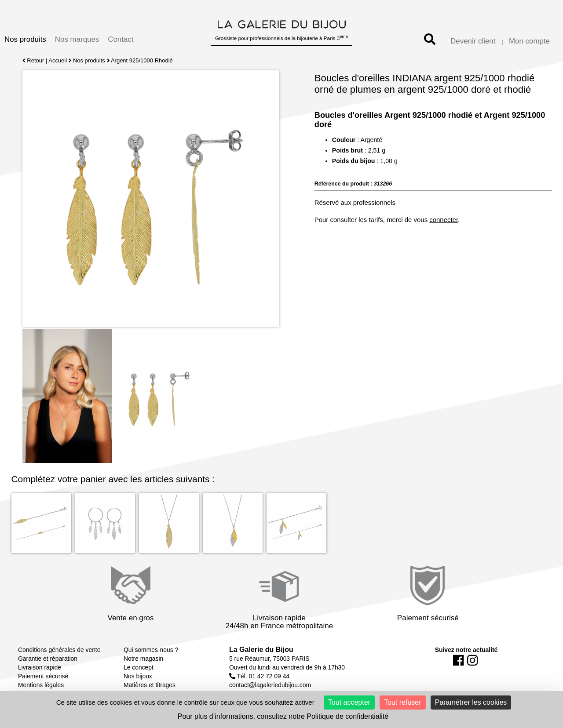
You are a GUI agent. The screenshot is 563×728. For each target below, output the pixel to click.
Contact (121, 39)
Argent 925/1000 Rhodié (142, 60)
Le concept (139, 667)
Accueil (58, 60)
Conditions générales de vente (59, 650)
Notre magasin (143, 659)
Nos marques (77, 39)
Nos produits (25, 39)
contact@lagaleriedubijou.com (270, 685)
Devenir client (473, 41)
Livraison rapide (40, 667)
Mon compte (529, 41)
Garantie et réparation (48, 659)
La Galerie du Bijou (261, 650)
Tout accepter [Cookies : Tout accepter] (349, 702)
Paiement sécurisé (43, 676)
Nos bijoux (138, 676)
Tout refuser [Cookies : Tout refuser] (402, 702)
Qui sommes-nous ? (151, 650)
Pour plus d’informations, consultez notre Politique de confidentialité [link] (283, 716)
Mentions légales (41, 685)
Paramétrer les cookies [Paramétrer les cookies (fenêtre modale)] (471, 702)
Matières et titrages (150, 685)
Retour (33, 60)
